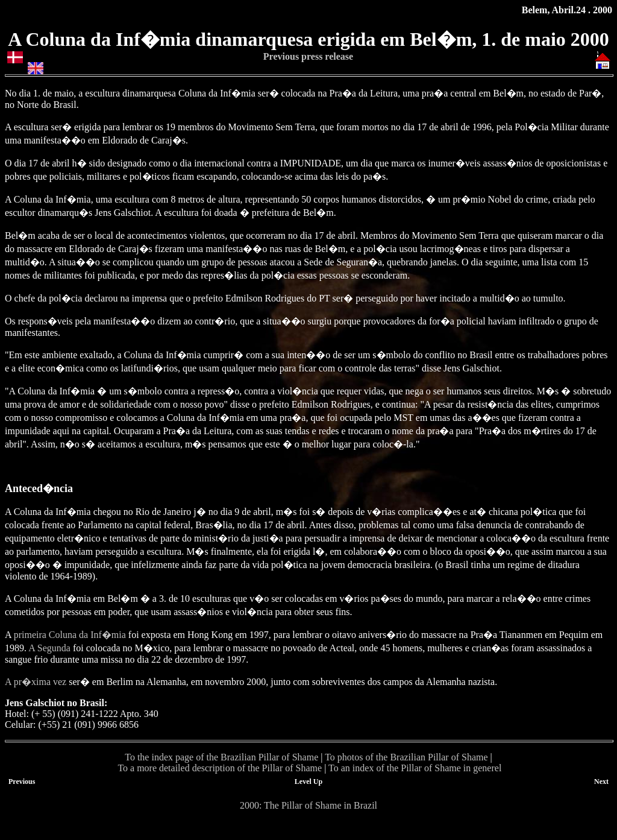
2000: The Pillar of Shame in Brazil (308, 805)
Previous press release (308, 56)
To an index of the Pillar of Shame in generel (415, 768)
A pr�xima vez (36, 682)
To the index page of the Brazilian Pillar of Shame (221, 757)
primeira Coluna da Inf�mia (70, 635)
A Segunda (49, 648)
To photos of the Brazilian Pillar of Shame (406, 757)
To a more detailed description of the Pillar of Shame (220, 768)
